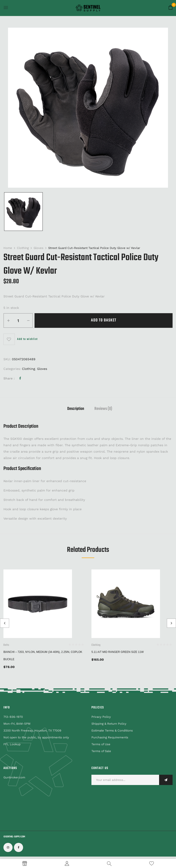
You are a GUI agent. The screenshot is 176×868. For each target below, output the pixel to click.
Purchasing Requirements (110, 737)
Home (8, 248)
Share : (9, 378)
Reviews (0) (103, 409)
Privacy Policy (101, 717)
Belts (6, 645)
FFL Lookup (12, 744)
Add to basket (104, 320)
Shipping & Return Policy (109, 724)
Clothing (23, 248)
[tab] (76, 410)
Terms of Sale (101, 751)
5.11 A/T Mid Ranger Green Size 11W (118, 652)
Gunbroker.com (14, 777)
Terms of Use (101, 744)
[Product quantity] (18, 320)
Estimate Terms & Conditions (112, 730)
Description (76, 409)
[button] (171, 8)
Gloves (39, 248)
